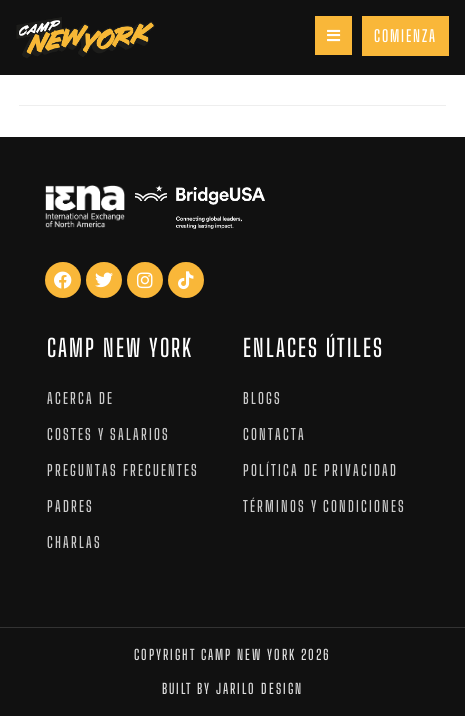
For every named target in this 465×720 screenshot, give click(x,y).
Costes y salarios (108, 434)
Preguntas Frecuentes (123, 470)
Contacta (274, 434)
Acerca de (80, 398)
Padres (70, 506)
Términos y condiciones (324, 506)
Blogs (262, 398)
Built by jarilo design (232, 688)
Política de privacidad (320, 470)
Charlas (74, 542)
